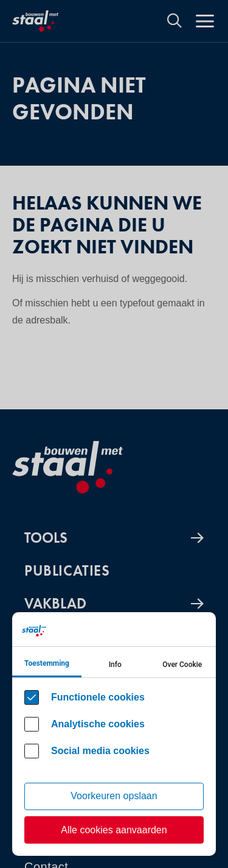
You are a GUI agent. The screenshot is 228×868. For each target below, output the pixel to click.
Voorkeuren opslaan (114, 796)
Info (115, 665)
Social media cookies (100, 751)
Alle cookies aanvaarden (114, 830)
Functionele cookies (98, 697)
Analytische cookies (98, 724)
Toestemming (47, 663)
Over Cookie (182, 665)
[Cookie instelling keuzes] (114, 734)
